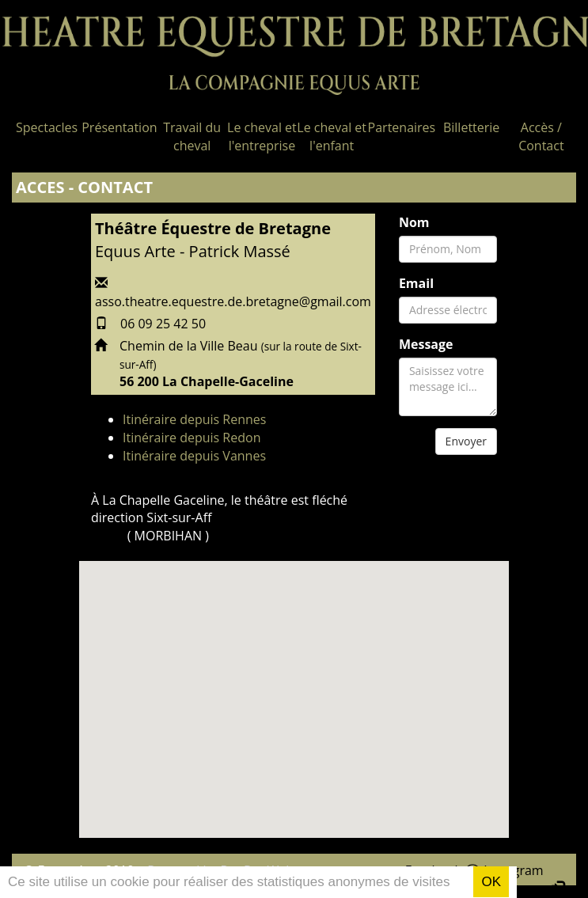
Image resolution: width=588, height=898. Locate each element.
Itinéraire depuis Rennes (194, 419)
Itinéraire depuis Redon (192, 438)
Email (416, 283)
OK (491, 882)
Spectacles (47, 127)
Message (426, 344)
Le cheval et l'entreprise (262, 136)
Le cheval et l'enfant (332, 136)
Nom (414, 222)
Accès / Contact (541, 136)
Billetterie (471, 127)
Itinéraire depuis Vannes (194, 456)
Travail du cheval (192, 136)
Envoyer (466, 441)
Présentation (119, 127)
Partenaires (402, 127)
